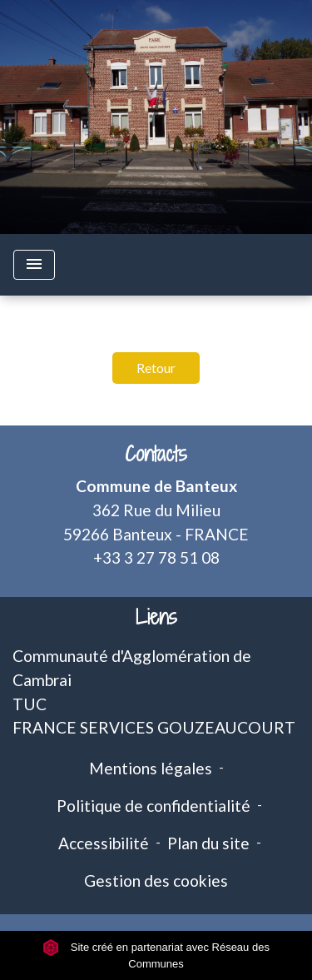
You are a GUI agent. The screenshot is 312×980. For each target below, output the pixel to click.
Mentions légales (151, 768)
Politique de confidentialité (154, 806)
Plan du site (208, 843)
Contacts (156, 454)
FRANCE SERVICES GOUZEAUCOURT (154, 727)
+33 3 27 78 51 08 (156, 557)
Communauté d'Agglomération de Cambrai (132, 668)
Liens (156, 617)
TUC (30, 704)
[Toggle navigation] (34, 265)
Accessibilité (104, 843)
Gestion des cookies (156, 881)
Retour (156, 368)
